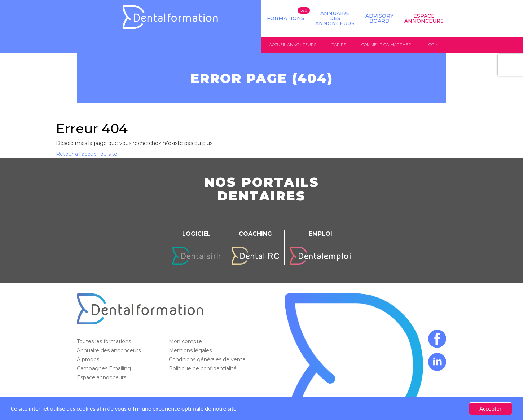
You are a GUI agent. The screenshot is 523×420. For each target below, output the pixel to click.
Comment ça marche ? (386, 45)
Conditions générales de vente (208, 359)
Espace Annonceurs (424, 18)
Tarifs (339, 45)
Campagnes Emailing (105, 368)
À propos (89, 359)
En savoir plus (255, 409)
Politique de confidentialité (203, 368)
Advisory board (379, 18)
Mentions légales (191, 350)
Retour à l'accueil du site (87, 154)
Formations (286, 18)
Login (432, 45)
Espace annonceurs (102, 377)
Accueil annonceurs (293, 45)
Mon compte (186, 341)
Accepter (490, 409)
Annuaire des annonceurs (335, 18)
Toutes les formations (105, 341)
